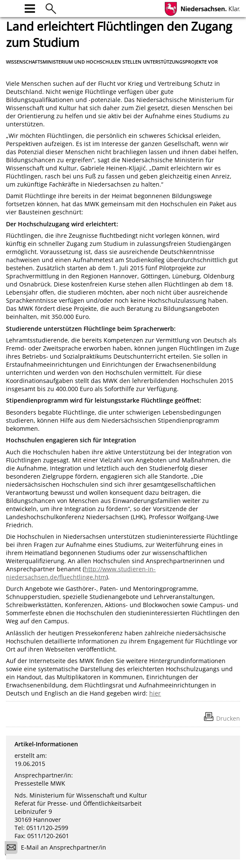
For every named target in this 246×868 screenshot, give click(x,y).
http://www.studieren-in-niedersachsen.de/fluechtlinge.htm (81, 573)
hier (155, 693)
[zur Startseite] (11, 7)
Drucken (228, 718)
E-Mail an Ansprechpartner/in (58, 849)
